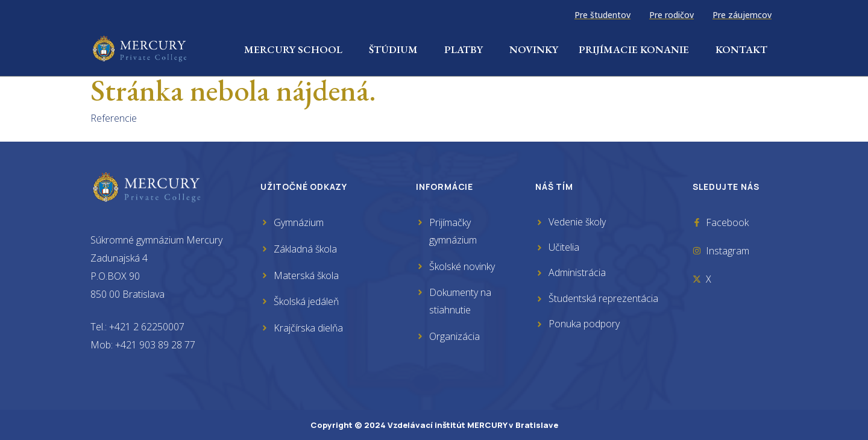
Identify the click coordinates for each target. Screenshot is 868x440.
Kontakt (741, 49)
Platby (467, 49)
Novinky (534, 49)
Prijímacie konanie (637, 49)
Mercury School (296, 49)
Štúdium (396, 49)
